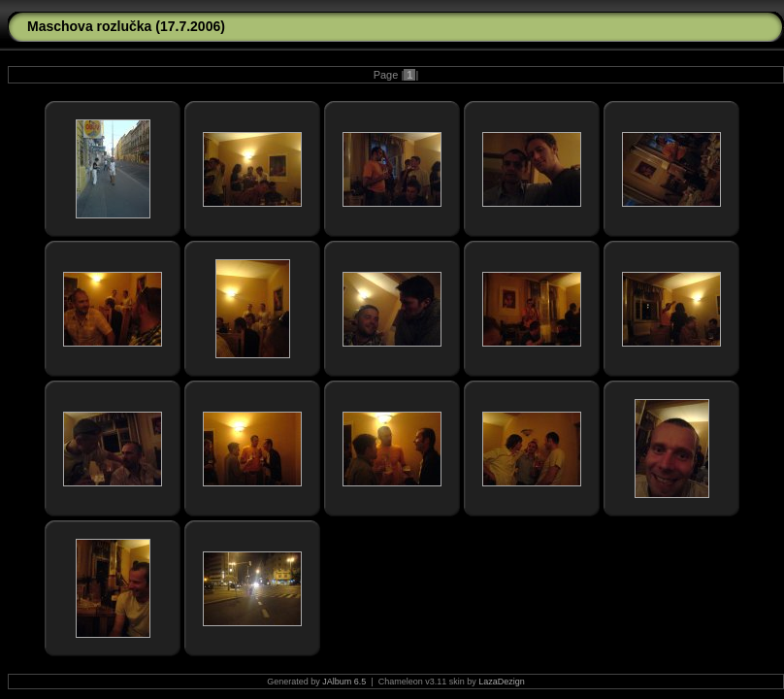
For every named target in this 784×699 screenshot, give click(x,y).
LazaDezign (502, 682)
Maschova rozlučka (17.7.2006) (126, 26)
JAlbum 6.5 (344, 682)
